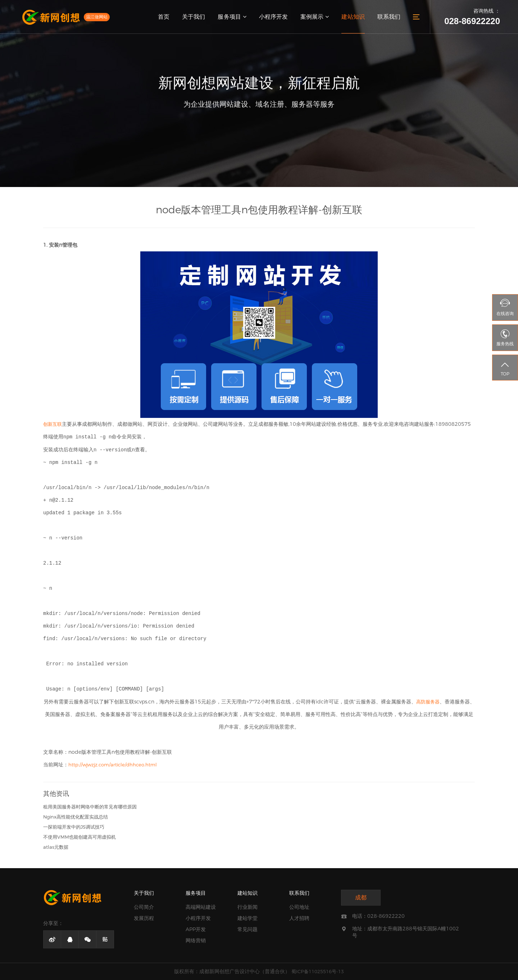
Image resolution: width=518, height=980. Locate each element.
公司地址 (299, 907)
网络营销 (196, 940)
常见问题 (247, 929)
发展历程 (144, 918)
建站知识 (353, 17)
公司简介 (144, 907)
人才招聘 (299, 918)
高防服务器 (428, 702)
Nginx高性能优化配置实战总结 (76, 817)
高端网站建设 (201, 907)
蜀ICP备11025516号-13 (318, 971)
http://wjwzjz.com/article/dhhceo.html (113, 765)
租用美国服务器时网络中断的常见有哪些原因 (90, 807)
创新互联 (53, 424)
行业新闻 (247, 907)
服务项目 (233, 17)
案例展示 (315, 17)
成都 (361, 897)
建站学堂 (247, 918)
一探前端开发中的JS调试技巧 (74, 827)
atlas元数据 (56, 847)
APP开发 (196, 929)
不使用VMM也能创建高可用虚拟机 (79, 837)
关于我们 (194, 17)
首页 (164, 17)
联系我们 (389, 17)
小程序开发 (274, 17)
